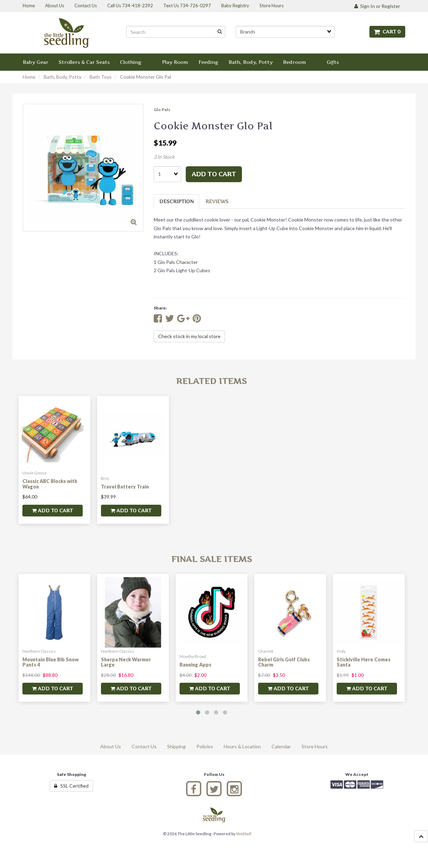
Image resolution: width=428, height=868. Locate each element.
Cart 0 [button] (387, 32)
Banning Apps (195, 665)
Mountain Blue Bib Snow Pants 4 (50, 662)
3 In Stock (164, 157)
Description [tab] (176, 201)
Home (29, 77)
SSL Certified (71, 786)
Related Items (211, 381)
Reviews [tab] (217, 201)
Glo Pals (162, 110)
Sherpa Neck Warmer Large (126, 662)
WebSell (244, 834)
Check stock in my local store (189, 336)
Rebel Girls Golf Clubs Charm (284, 662)
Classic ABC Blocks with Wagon (50, 484)
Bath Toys (101, 77)
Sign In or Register (377, 6)
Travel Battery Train (125, 487)
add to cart (214, 174)
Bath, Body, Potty (63, 77)
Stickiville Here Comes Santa (364, 662)
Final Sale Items (212, 559)
